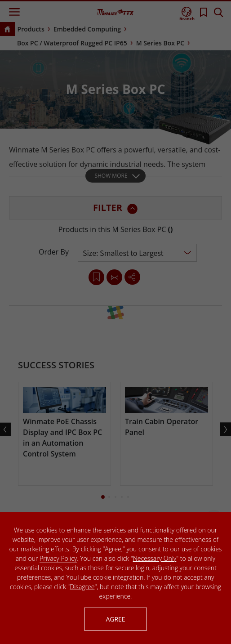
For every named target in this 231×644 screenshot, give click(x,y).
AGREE (115, 619)
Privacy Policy (58, 558)
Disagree (82, 587)
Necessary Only (155, 558)
